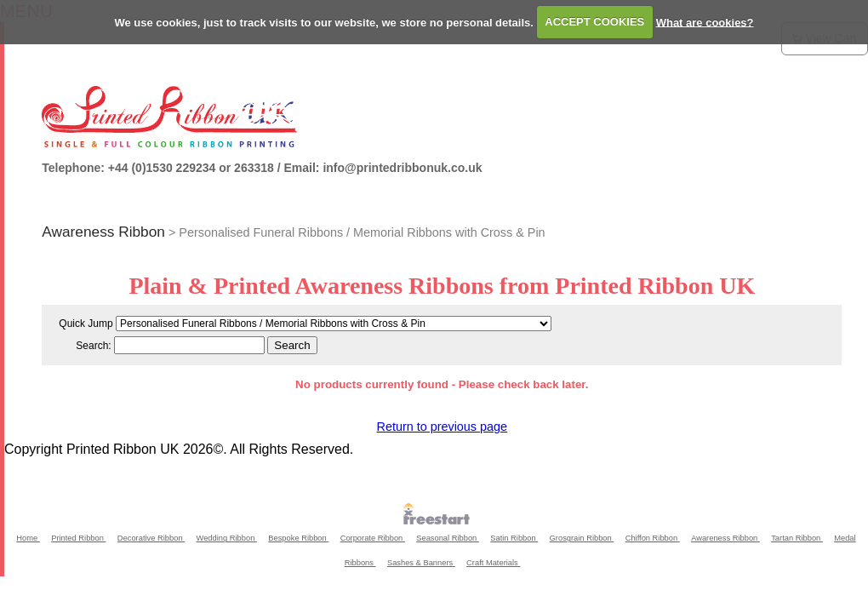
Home (28, 538)
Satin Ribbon (514, 538)
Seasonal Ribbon (448, 538)
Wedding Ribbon (227, 538)
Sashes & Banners (421, 563)
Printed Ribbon (78, 538)
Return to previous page (442, 427)
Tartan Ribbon (797, 538)
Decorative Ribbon (151, 538)
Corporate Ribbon (373, 538)
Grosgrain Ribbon (582, 538)
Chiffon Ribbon (653, 538)
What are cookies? (705, 22)
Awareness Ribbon (103, 232)
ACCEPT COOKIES (594, 22)
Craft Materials (493, 563)
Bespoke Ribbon (298, 538)
